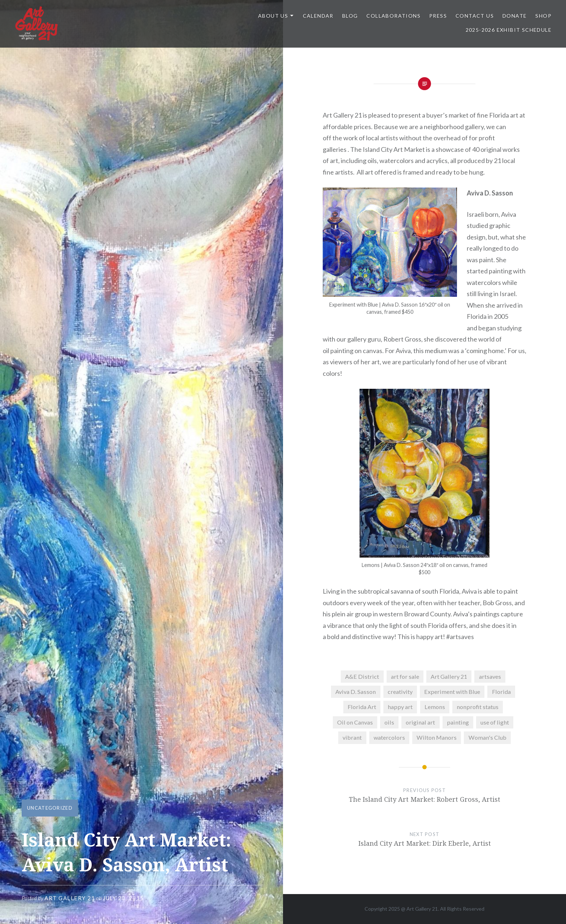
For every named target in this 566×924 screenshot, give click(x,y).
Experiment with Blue (452, 692)
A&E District (362, 676)
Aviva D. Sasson (356, 692)
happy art (400, 707)
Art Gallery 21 (70, 898)
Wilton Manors (437, 737)
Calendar (318, 16)
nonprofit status (478, 707)
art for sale (405, 676)
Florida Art (362, 707)
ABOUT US (273, 16)
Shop (543, 16)
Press (438, 16)
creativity (400, 692)
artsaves (490, 676)
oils (389, 722)
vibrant (352, 737)
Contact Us (475, 16)
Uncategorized (50, 808)
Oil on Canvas (355, 722)
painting (458, 722)
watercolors (389, 737)
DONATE (515, 16)
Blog (350, 16)
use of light (495, 722)
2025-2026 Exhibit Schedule (509, 30)
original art (420, 722)
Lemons (435, 707)
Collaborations (393, 16)
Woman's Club (487, 737)
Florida (501, 692)
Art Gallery (419, 909)
